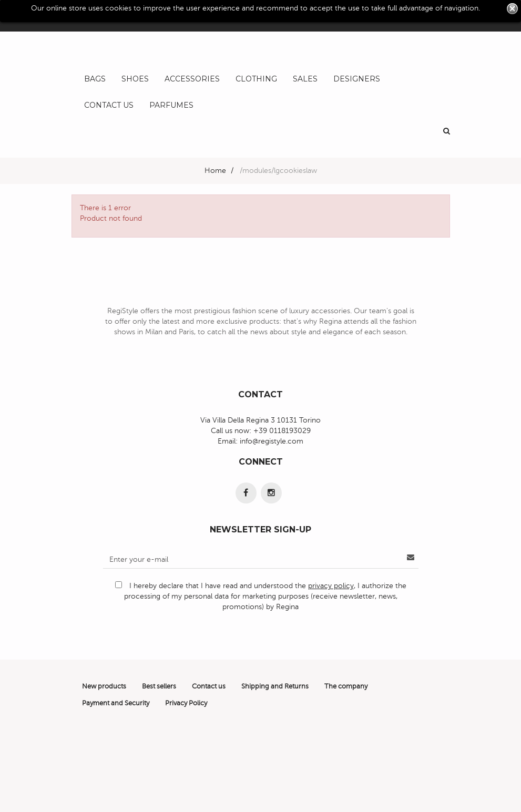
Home (215, 171)
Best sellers (159, 686)
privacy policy (331, 586)
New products (104, 686)
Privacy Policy (186, 703)
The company (346, 686)
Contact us (209, 686)
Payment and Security (116, 703)
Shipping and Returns (275, 686)
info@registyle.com (272, 441)
